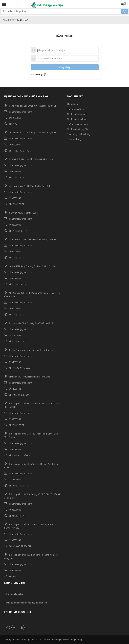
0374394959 (12, 480)
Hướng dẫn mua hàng (77, 124)
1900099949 (12, 145)
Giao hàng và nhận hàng (79, 134)
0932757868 (12, 118)
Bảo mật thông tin (76, 139)
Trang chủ (8, 20)
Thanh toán (72, 104)
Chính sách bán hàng (77, 119)
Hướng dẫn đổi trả (76, 109)
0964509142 (12, 362)
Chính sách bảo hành (77, 114)
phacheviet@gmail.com (18, 112)
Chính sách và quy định (78, 129)
